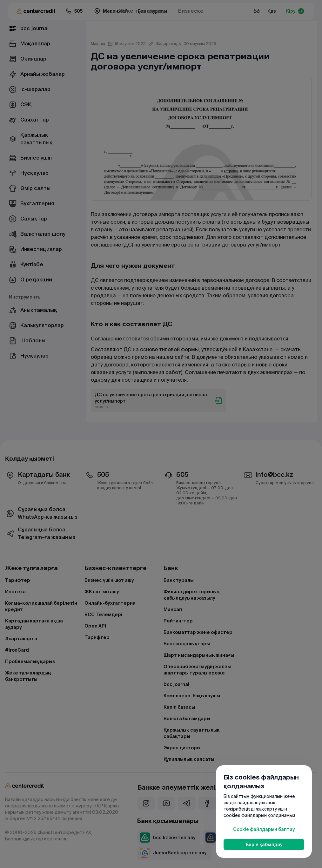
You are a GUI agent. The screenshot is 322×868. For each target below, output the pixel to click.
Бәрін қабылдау (264, 845)
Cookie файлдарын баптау (264, 829)
